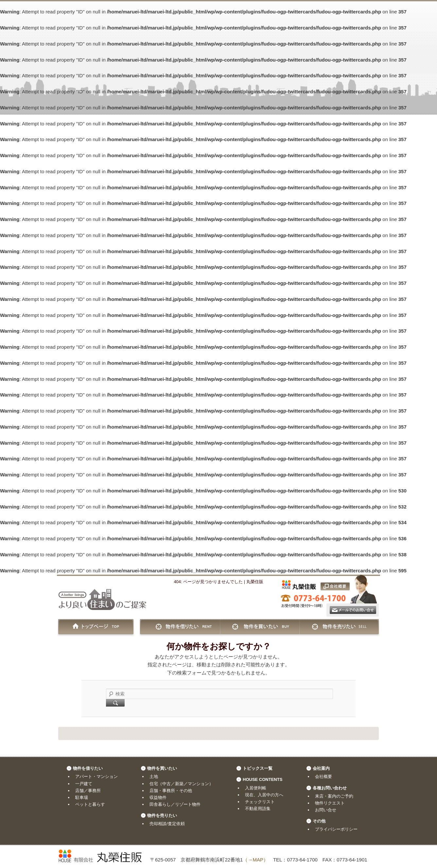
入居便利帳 (256, 788)
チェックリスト (260, 802)
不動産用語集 (258, 809)
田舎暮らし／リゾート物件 (175, 804)
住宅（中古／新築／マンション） (181, 784)
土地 (154, 776)
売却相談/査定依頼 (167, 824)
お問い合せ (326, 810)
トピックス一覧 (258, 768)
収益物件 (158, 797)
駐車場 (82, 797)
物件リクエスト (330, 803)
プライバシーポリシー (336, 829)
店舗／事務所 (88, 791)
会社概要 (323, 776)
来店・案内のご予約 (334, 796)
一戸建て (84, 784)
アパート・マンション (96, 776)
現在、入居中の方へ (264, 795)
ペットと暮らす (90, 804)
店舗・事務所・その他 (171, 791)
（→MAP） (255, 860)
